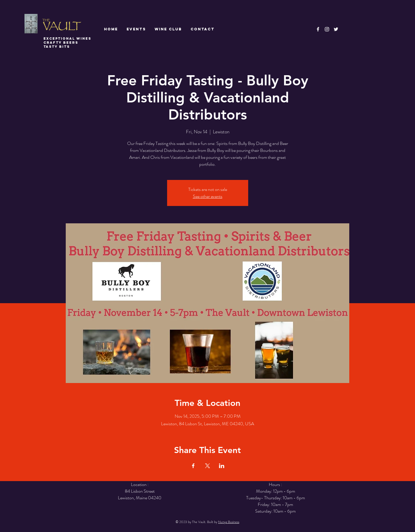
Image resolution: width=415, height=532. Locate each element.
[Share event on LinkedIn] (222, 466)
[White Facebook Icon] (318, 29)
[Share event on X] (207, 466)
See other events (208, 196)
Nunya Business (229, 522)
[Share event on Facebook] (193, 466)
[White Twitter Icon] (336, 29)
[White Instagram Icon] (327, 29)
